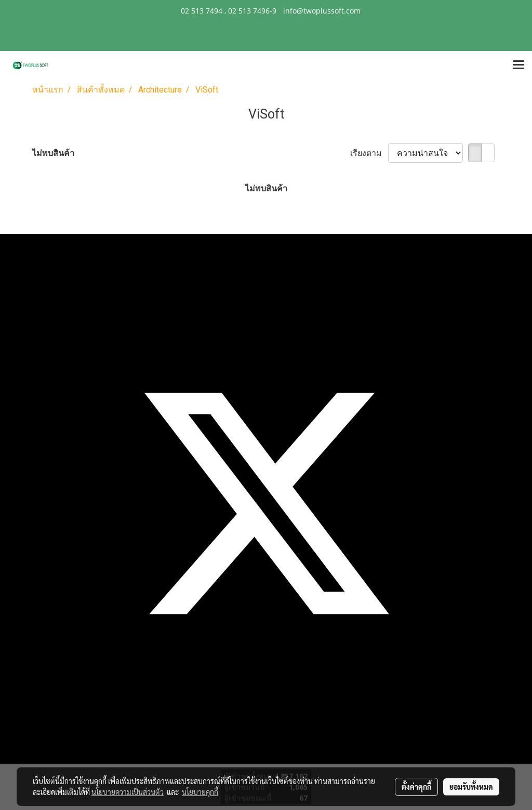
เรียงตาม (369, 153)
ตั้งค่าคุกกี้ (416, 787)
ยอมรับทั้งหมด (471, 787)
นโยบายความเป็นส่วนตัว (128, 792)
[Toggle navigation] (518, 66)
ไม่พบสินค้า (53, 153)
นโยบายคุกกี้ (200, 792)
